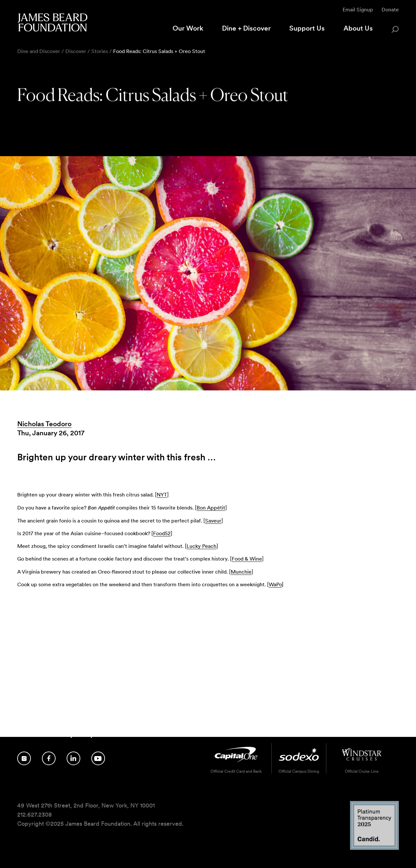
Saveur (213, 521)
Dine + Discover (246, 28)
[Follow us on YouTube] (98, 758)
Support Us (307, 28)
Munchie (241, 572)
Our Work (188, 28)
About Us (358, 28)
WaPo (275, 584)
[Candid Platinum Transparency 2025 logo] (374, 848)
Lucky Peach (201, 546)
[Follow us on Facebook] (49, 758)
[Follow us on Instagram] (24, 758)
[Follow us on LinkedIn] (73, 758)
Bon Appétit (211, 508)
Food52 (162, 533)
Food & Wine (247, 559)
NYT (162, 495)
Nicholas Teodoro (44, 424)
